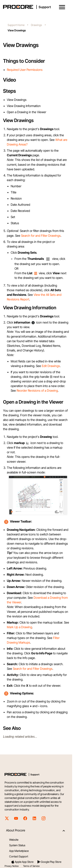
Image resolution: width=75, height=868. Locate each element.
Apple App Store (22, 862)
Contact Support (19, 856)
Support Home (16, 25)
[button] (62, 7)
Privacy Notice (12, 866)
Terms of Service (31, 866)
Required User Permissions (25, 70)
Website (14, 840)
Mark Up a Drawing (19, 627)
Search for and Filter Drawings (41, 236)
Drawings (36, 25)
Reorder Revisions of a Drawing (37, 391)
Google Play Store (49, 862)
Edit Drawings (51, 366)
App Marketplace (19, 851)
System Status (17, 845)
